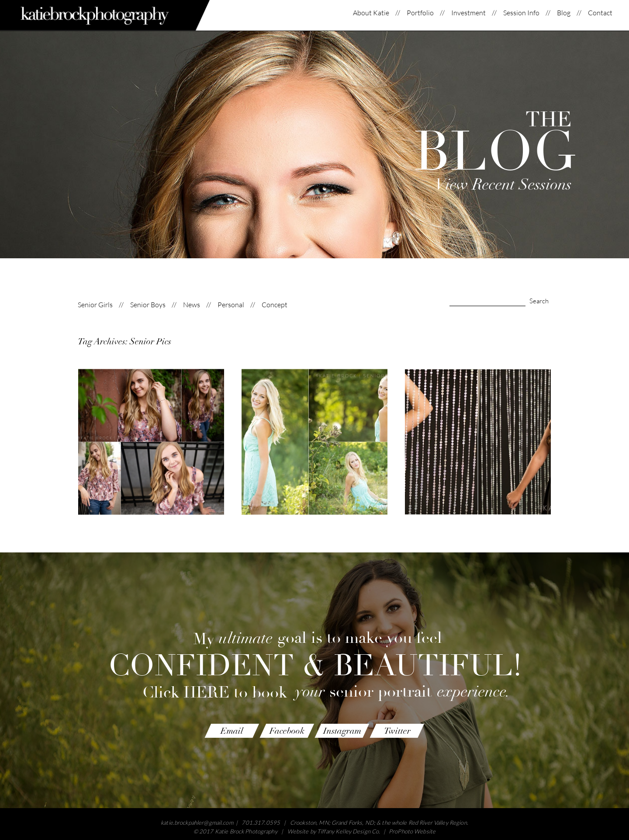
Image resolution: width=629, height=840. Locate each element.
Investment (468, 13)
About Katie (371, 13)
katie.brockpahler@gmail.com (197, 823)
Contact (600, 13)
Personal (231, 305)
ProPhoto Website (412, 831)
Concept (275, 305)
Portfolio (420, 13)
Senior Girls (95, 305)
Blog (564, 13)
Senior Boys (148, 305)
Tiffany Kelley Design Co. (349, 831)
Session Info (521, 13)
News (192, 305)
